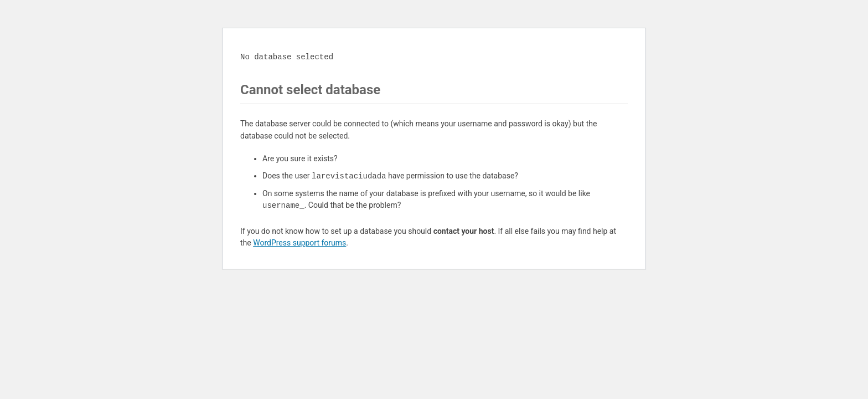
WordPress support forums (299, 243)
